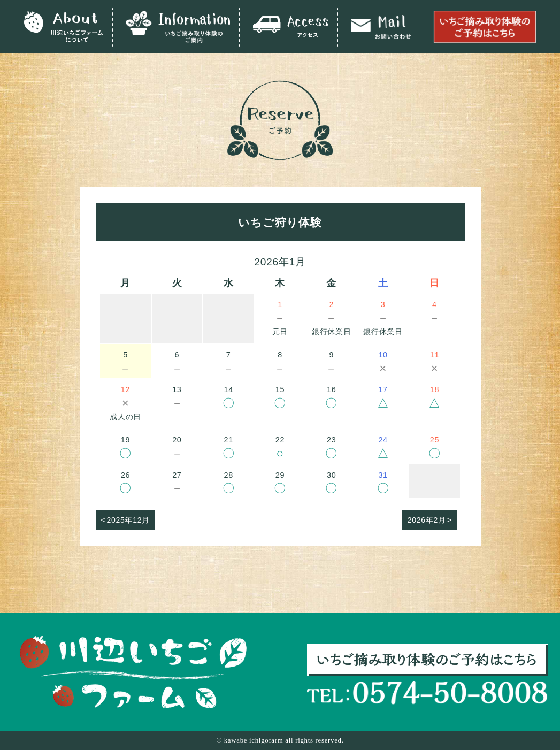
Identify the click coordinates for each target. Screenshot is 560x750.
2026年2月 (427, 520)
